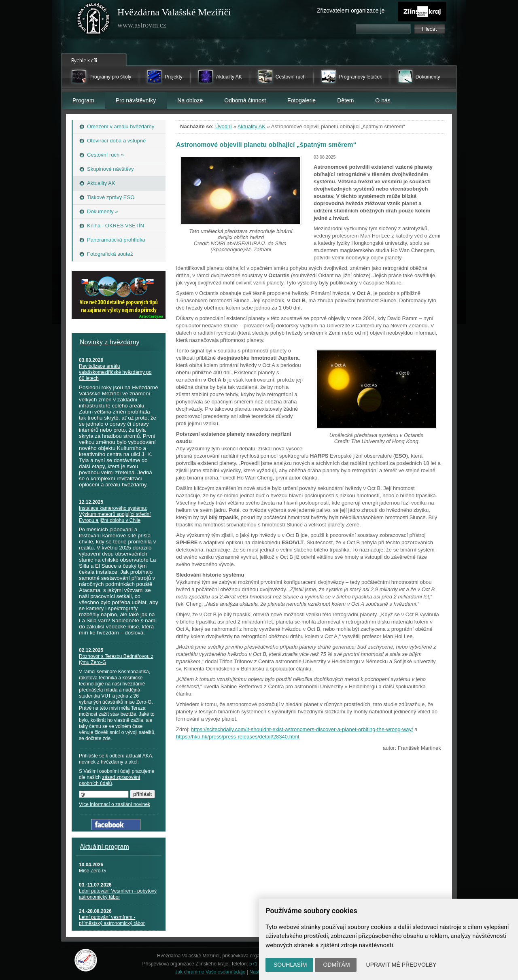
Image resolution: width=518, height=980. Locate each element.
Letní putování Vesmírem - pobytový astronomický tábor (118, 894)
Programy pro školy (110, 77)
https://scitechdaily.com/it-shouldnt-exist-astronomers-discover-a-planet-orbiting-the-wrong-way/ (302, 729)
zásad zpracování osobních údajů (109, 780)
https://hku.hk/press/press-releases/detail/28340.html (238, 737)
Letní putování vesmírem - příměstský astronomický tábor (112, 920)
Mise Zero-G (92, 871)
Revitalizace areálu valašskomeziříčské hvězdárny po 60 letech (115, 372)
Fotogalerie (301, 100)
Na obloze (190, 100)
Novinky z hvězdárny (110, 342)
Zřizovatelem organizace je (351, 11)
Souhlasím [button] (290, 965)
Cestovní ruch (291, 77)
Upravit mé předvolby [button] (401, 965)
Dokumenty (428, 77)
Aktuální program (104, 847)
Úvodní (224, 126)
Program (83, 100)
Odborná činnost (245, 100)
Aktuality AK (229, 77)
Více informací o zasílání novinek (115, 804)
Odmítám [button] (336, 965)
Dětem (345, 100)
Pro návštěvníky (136, 100)
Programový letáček (361, 77)
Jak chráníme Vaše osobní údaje (210, 972)
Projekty (173, 77)
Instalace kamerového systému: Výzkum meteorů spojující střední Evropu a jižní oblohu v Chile (115, 514)
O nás (383, 100)
